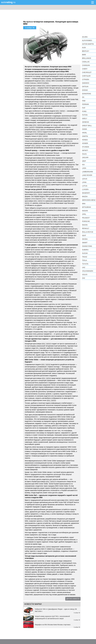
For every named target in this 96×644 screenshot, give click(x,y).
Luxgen (85, 189)
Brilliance (87, 58)
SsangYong (87, 246)
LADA (84, 168)
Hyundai (86, 147)
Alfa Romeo (87, 40)
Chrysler (86, 76)
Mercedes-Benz (89, 200)
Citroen (86, 79)
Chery (85, 69)
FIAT (84, 108)
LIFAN (84, 182)
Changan (86, 65)
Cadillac (86, 62)
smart (85, 243)
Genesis (86, 122)
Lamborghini (87, 172)
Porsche (86, 221)
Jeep (84, 161)
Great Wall (87, 126)
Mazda (85, 196)
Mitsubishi (86, 207)
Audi (84, 48)
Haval (85, 133)
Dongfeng (87, 94)
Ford (84, 111)
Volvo (85, 275)
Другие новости (73, 599)
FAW (84, 101)
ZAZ (84, 278)
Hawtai (85, 136)
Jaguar (85, 157)
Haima (85, 129)
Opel (84, 214)
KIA (83, 165)
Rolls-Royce (88, 232)
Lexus (85, 179)
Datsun (85, 87)
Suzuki (85, 253)
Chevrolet (87, 72)
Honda (85, 140)
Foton (85, 115)
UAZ (84, 267)
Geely (85, 118)
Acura (85, 37)
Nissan (85, 211)
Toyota (85, 264)
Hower (85, 143)
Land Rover (87, 175)
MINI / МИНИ (46, 81)
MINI (84, 204)
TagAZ (85, 257)
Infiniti (85, 150)
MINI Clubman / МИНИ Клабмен (37, 83)
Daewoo (86, 83)
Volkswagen (88, 271)
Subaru (85, 250)
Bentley (86, 51)
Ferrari (85, 104)
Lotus (85, 186)
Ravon (85, 225)
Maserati (86, 193)
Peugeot (86, 218)
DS (83, 97)
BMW (84, 55)
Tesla (85, 260)
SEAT (84, 236)
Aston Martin (88, 44)
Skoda (85, 239)
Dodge (85, 90)
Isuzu (84, 154)
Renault (86, 228)
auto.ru (8, 2)
